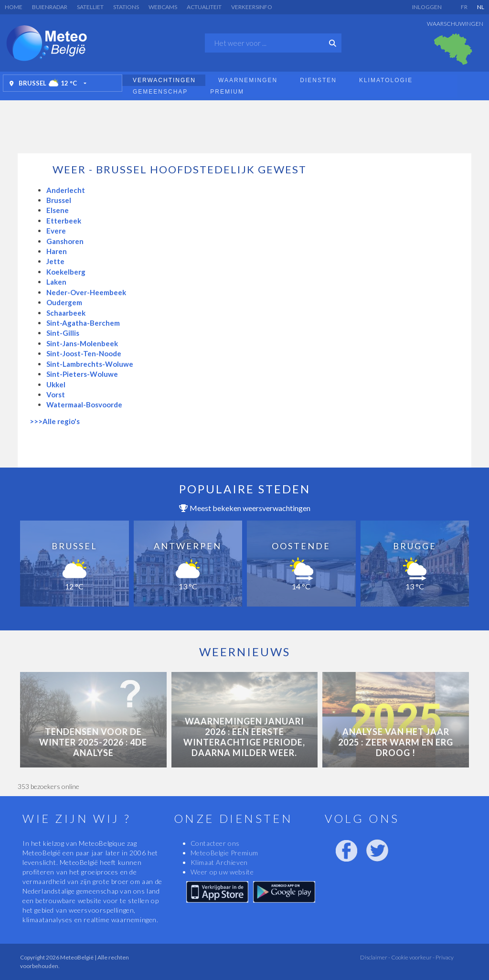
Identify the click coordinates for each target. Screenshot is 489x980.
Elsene (58, 210)
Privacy (444, 957)
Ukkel (56, 384)
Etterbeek (64, 221)
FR (464, 7)
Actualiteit (204, 7)
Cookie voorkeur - (412, 957)
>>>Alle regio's (55, 421)
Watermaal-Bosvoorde (84, 405)
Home (14, 7)
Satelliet (90, 7)
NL (481, 7)
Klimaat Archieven (219, 862)
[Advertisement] (244, 124)
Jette (55, 261)
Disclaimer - (375, 957)
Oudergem (64, 302)
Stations (126, 7)
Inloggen (427, 7)
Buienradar (50, 7)
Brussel (59, 200)
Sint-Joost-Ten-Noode (84, 353)
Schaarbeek (66, 313)
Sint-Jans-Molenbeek (82, 343)
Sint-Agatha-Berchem (83, 323)
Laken (56, 282)
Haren (57, 251)
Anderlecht (66, 190)
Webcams (163, 7)
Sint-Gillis (63, 333)
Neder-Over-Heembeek (86, 292)
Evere (56, 231)
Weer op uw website (222, 872)
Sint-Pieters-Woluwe (82, 374)
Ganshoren (65, 241)
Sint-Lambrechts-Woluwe (90, 364)
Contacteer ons (215, 843)
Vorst (56, 394)
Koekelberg (66, 272)
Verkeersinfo (252, 7)
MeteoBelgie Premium (224, 853)
